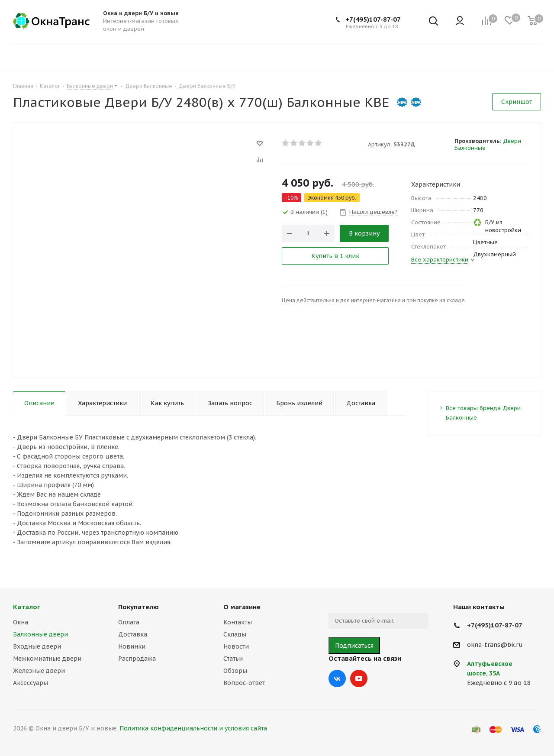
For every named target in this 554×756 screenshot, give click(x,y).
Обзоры (235, 671)
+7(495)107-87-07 (373, 19)
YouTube (359, 678)
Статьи (233, 659)
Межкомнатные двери (47, 659)
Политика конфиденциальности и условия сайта (193, 728)
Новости (236, 646)
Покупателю (138, 607)
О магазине (242, 607)
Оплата (129, 622)
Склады (235, 634)
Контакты (238, 622)
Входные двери (37, 646)
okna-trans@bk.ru (495, 645)
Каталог (27, 607)
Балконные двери (40, 634)
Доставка (133, 634)
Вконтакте (337, 678)
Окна (21, 622)
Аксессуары (31, 683)
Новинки (132, 646)
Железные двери (39, 671)
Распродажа (137, 659)
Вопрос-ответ (244, 683)
